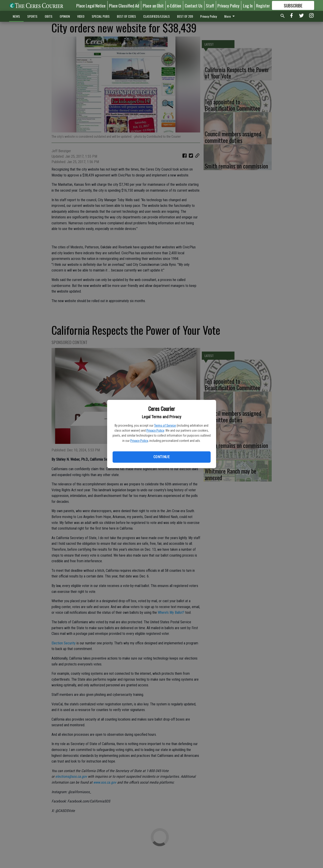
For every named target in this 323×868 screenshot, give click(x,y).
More (230, 16)
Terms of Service (165, 425)
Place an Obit (153, 5)
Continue (161, 457)
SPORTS (32, 16)
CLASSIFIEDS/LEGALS (157, 16)
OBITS (49, 16)
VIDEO (81, 16)
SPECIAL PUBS (101, 16)
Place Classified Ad (124, 5)
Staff (210, 5)
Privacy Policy (155, 430)
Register (263, 5)
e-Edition (174, 5)
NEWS (16, 16)
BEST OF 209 (185, 16)
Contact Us (194, 5)
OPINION (65, 16)
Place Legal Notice (91, 5)
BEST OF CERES (126, 16)
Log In (248, 5)
